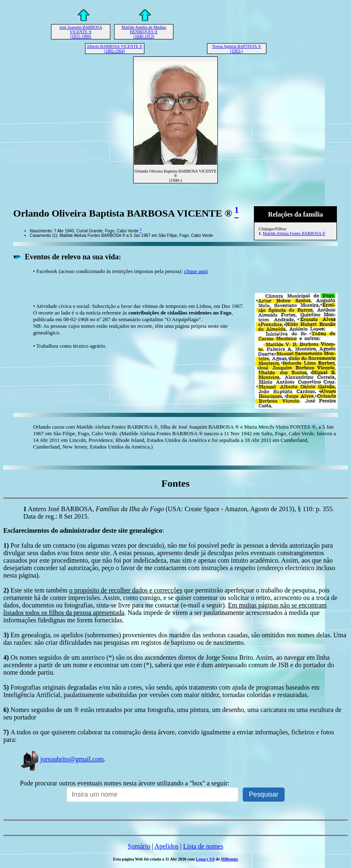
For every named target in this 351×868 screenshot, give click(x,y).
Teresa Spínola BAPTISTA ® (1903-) (236, 49)
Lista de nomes (203, 846)
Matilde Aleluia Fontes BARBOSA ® (294, 233)
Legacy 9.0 (205, 859)
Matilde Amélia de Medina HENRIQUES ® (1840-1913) (144, 32)
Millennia (229, 859)
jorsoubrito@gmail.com (62, 759)
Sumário (139, 846)
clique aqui (196, 271)
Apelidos (166, 846)
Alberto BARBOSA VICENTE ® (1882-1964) (115, 49)
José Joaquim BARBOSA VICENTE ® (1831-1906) (81, 32)
